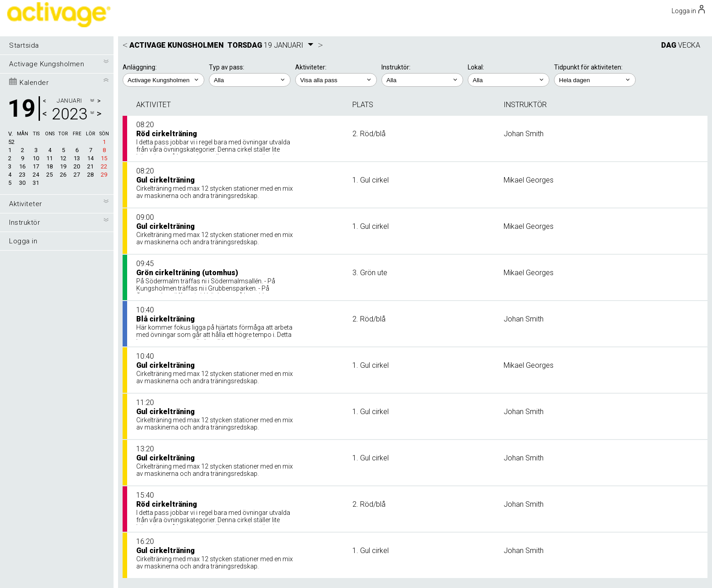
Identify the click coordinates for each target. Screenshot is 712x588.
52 (11, 142)
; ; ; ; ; (422, 80)
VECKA (689, 45)
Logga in (23, 241)
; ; (250, 80)
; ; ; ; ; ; (336, 80)
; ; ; (509, 80)
